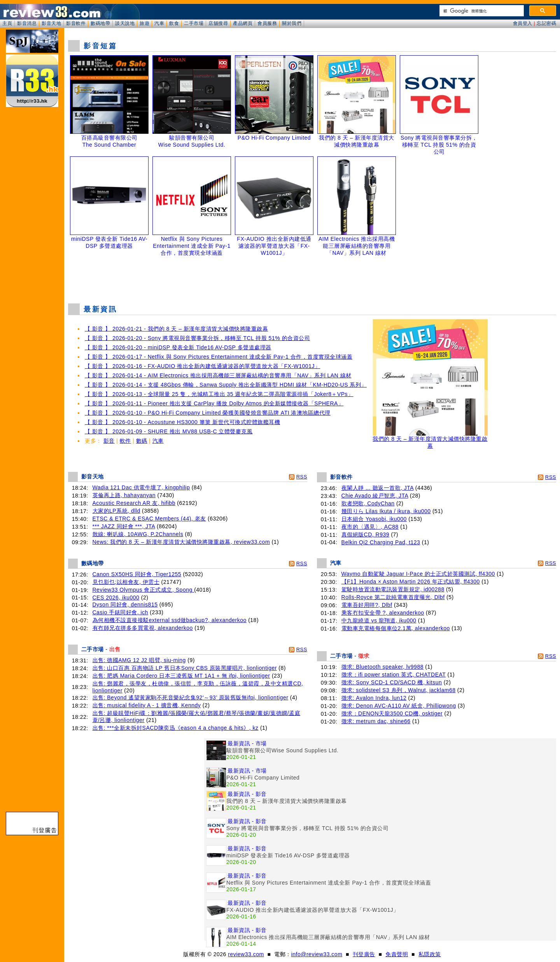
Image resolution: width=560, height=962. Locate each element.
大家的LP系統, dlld (116, 511)
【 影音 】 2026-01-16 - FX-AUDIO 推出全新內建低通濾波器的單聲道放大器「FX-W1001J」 (202, 366)
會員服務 (267, 23)
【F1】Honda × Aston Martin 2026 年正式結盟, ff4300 (411, 582)
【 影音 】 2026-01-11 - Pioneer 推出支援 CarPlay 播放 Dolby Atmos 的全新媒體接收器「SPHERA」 (214, 403)
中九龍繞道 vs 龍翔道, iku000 (379, 620)
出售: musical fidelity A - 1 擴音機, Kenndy (147, 705)
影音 (109, 441)
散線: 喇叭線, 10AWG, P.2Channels (138, 534)
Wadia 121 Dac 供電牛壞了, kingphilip (141, 487)
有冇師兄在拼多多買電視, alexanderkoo (143, 628)
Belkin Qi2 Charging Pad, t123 (381, 542)
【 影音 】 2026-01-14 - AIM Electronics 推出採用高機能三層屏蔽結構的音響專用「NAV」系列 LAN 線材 (218, 375)
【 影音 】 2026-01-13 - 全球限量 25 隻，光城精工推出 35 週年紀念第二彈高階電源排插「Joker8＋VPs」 (219, 394)
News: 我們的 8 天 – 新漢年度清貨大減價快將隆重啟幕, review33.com (181, 542)
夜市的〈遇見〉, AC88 (370, 527)
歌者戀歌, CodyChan (368, 503)
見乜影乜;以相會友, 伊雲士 (126, 582)
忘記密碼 (546, 23)
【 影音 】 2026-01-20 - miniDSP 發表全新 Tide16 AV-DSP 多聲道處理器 (178, 347)
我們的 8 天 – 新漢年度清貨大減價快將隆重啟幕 (430, 440)
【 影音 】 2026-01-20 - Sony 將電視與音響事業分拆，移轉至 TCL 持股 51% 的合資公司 (197, 338)
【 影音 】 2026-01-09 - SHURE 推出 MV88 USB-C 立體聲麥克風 (169, 431)
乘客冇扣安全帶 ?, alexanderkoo (383, 613)
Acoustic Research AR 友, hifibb (134, 503)
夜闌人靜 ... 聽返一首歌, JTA (378, 488)
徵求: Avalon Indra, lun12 (374, 698)
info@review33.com (317, 954)
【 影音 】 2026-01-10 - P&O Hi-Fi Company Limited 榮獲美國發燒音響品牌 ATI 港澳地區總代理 (208, 413)
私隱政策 (430, 954)
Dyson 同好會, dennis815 (125, 605)
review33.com (246, 954)
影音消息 (27, 23)
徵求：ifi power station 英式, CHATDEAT (394, 675)
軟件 (125, 441)
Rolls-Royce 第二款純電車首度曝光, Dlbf (393, 597)
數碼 (142, 441)
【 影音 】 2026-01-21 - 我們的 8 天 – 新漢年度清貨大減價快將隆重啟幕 (176, 329)
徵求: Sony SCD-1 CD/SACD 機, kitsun (392, 682)
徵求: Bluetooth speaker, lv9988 (382, 667)
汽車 (159, 23)
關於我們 (292, 23)
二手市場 (194, 23)
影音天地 (51, 23)
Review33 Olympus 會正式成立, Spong (143, 590)
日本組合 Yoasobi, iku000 (374, 519)
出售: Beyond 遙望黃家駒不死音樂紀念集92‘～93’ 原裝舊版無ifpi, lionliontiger (191, 697)
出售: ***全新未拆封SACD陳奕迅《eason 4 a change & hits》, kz (176, 728)
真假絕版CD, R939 (365, 534)
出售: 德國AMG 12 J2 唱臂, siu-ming (139, 660)
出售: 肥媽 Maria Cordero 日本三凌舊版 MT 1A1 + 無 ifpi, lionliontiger (181, 676)
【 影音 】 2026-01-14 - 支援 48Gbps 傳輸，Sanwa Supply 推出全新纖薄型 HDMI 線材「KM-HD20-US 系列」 (226, 385)
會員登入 (523, 23)
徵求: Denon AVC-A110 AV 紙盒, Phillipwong (399, 706)
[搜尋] (481, 11)
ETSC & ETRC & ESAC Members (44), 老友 (149, 519)
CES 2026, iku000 (116, 598)
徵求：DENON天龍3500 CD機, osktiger (392, 713)
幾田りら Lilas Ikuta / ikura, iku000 (386, 511)
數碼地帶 (100, 23)
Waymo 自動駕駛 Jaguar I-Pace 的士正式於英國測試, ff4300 (418, 574)
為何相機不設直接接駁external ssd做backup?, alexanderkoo (170, 620)
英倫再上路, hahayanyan (124, 495)
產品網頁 (243, 23)
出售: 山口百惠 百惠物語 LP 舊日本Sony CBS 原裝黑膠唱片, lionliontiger (185, 668)
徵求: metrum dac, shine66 (376, 721)
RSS (302, 477)
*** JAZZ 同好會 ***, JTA (124, 526)
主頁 (7, 23)
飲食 (174, 23)
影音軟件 (76, 23)
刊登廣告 (364, 954)
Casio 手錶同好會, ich (120, 612)
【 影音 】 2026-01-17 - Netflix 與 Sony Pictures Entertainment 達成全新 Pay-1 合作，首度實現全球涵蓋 (219, 357)
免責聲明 (397, 954)
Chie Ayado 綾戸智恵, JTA (375, 496)
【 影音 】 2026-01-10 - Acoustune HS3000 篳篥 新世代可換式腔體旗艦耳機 (182, 422)
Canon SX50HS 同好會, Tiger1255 (137, 574)
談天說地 (125, 23)
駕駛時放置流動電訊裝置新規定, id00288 (393, 589)
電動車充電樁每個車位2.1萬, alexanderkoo (396, 628)
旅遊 (144, 23)
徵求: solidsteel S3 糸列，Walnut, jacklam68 (399, 690)
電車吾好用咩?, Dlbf (367, 605)
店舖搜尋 (218, 23)
